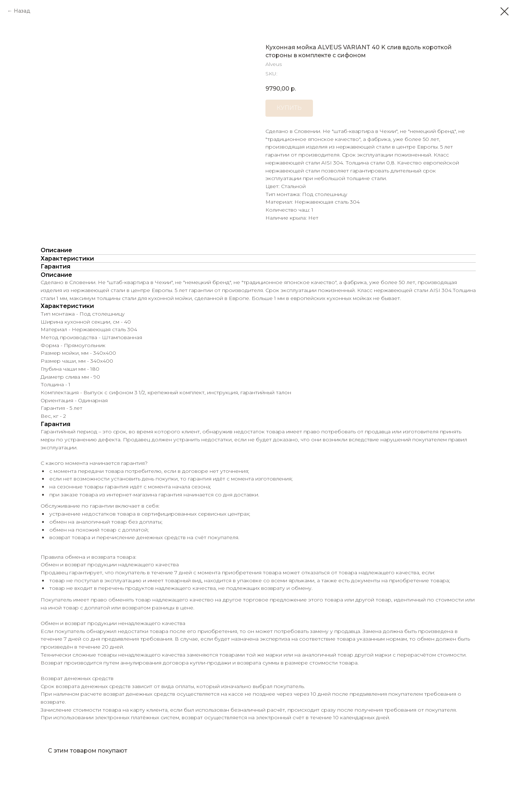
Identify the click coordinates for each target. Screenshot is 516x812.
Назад (22, 11)
